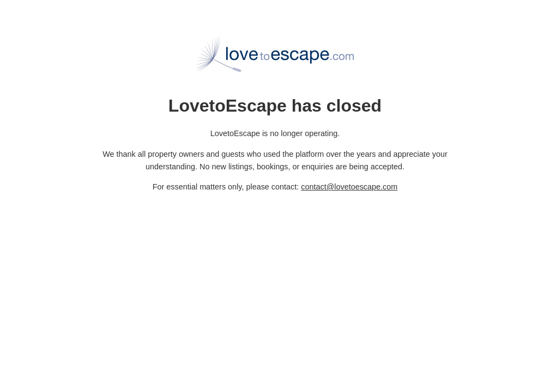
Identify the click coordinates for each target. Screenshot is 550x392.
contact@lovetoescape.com (349, 187)
